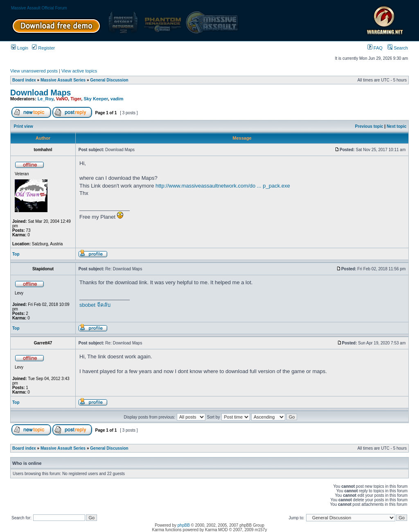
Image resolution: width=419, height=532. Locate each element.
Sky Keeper (96, 99)
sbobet (87, 305)
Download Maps (41, 93)
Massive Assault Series (63, 80)
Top (16, 254)
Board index (24, 80)
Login (20, 48)
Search (398, 48)
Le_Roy (46, 99)
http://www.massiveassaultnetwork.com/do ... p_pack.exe (223, 186)
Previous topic (369, 126)
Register (43, 48)
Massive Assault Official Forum (39, 8)
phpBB (184, 525)
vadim (117, 99)
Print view (24, 126)
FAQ (375, 48)
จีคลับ (104, 305)
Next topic (396, 126)
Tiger (76, 99)
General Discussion (109, 80)
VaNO (62, 99)
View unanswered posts (34, 71)
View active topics (79, 71)
